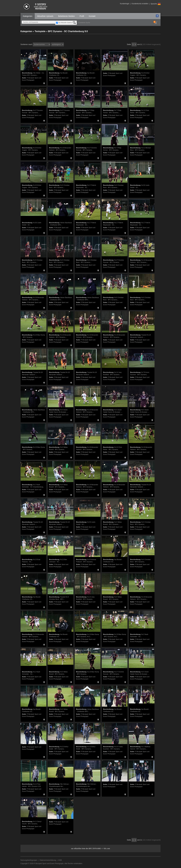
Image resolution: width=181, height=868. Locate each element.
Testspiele (40, 31)
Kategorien (28, 16)
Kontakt (92, 16)
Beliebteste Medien (66, 16)
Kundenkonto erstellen (140, 4)
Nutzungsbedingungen (29, 860)
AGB (60, 860)
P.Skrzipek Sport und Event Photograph (49, 864)
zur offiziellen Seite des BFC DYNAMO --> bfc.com (90, 848)
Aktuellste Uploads (45, 16)
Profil (82, 16)
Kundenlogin (125, 4)
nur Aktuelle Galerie (65, 23)
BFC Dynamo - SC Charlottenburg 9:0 (68, 31)
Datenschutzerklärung (48, 860)
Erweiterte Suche (84, 23)
